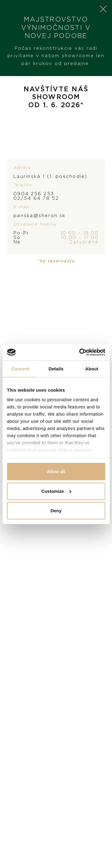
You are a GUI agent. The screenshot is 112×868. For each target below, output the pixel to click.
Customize (56, 491)
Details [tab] (56, 369)
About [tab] (92, 369)
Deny (56, 511)
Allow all (56, 471)
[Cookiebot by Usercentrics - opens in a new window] (80, 352)
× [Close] (103, 9)
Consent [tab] (20, 369)
